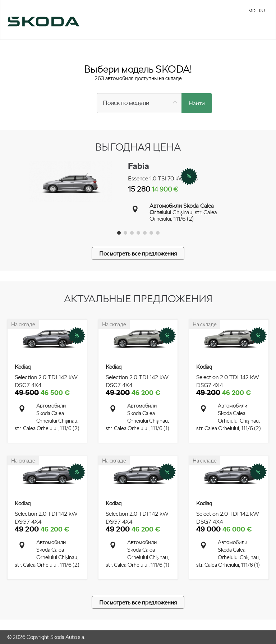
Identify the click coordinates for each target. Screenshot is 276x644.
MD (252, 11)
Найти (197, 103)
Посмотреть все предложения (138, 253)
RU (262, 11)
